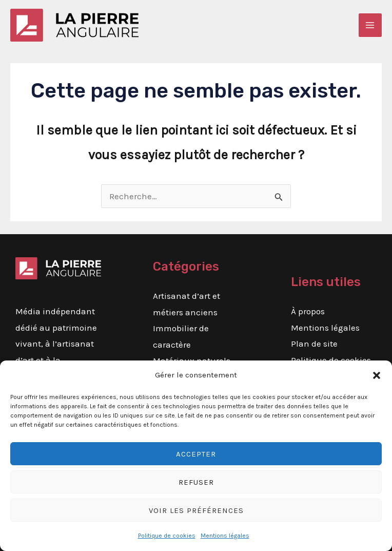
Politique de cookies (167, 536)
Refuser (196, 482)
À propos (308, 311)
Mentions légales (225, 536)
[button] (377, 375)
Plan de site (314, 344)
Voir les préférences (196, 510)
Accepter (196, 454)
